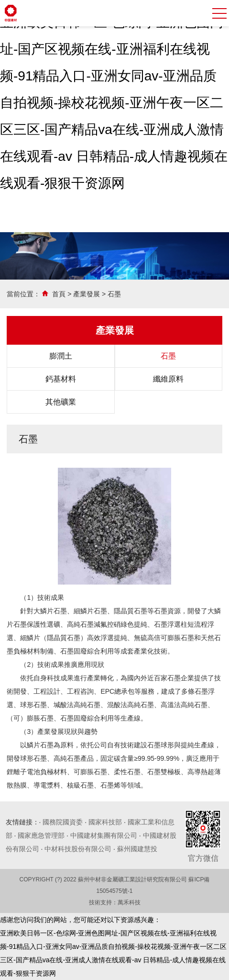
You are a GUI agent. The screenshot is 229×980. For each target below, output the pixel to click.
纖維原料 (168, 379)
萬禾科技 (129, 902)
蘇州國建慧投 (137, 849)
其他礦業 (61, 402)
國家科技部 (105, 822)
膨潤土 (61, 356)
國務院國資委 (63, 822)
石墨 (114, 294)
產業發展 (87, 294)
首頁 (59, 294)
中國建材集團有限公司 (104, 835)
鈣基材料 (61, 379)
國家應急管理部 (41, 835)
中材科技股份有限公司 (78, 849)
